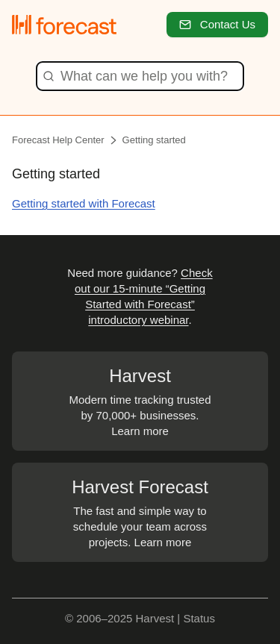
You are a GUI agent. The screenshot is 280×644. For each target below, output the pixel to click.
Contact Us (217, 24)
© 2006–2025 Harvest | (124, 618)
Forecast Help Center (58, 140)
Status (199, 618)
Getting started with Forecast (84, 203)
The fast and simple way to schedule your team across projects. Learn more (140, 512)
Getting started (154, 140)
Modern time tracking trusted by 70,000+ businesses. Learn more (140, 400)
